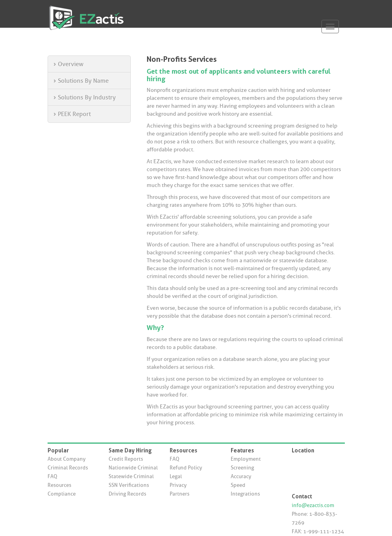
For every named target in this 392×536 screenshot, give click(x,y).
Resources (59, 485)
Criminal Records (68, 468)
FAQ (52, 476)
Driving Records (127, 494)
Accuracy (241, 476)
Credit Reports (126, 459)
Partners (180, 494)
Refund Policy (186, 468)
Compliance (62, 494)
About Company (67, 459)
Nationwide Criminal (133, 468)
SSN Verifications (129, 485)
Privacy (178, 485)
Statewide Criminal (131, 476)
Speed (238, 485)
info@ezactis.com (313, 505)
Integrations (245, 494)
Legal (176, 476)
